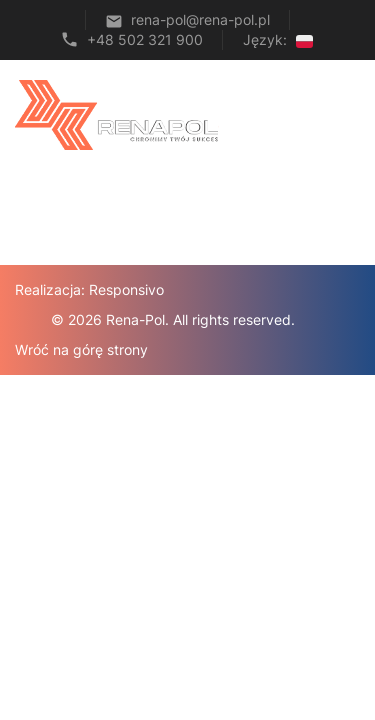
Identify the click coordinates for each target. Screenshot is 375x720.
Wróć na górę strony (81, 349)
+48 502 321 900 (145, 39)
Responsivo (126, 289)
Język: (278, 39)
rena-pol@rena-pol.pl (200, 19)
